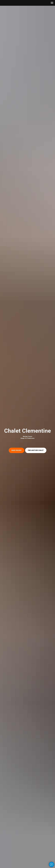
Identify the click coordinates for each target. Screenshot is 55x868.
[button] (16, 450)
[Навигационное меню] (52, 3)
